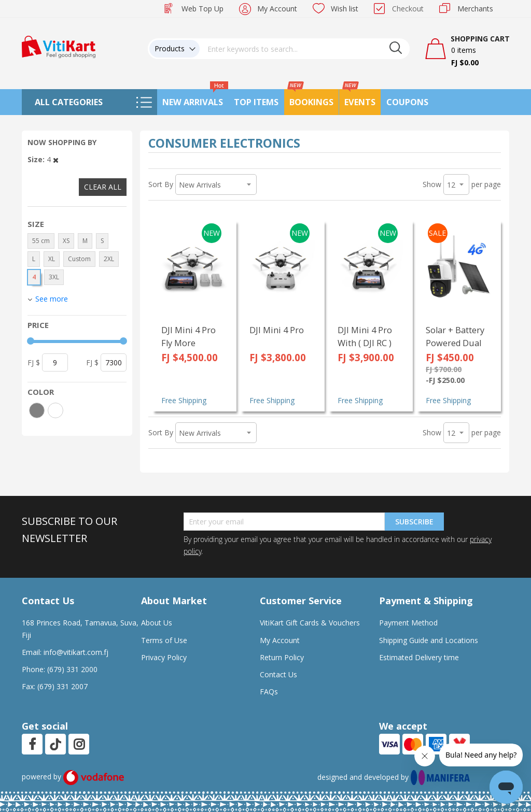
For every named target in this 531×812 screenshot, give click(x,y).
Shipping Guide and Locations (429, 640)
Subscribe (414, 522)
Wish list (345, 9)
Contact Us (278, 674)
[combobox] (305, 49)
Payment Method (408, 623)
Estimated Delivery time (419, 657)
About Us (157, 623)
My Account (277, 9)
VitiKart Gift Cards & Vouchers (310, 623)
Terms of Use (164, 640)
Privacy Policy (164, 657)
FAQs (269, 692)
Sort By (161, 184)
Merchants (475, 9)
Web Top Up (202, 9)
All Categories (69, 102)
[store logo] (59, 46)
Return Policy (282, 657)
